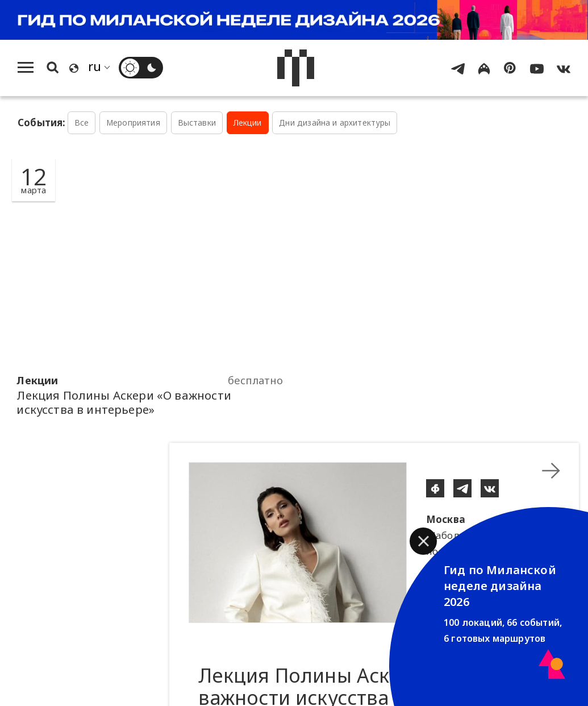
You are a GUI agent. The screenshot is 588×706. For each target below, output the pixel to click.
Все (82, 122)
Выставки (197, 122)
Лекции (248, 122)
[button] (423, 541)
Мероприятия (133, 122)
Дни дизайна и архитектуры (335, 122)
